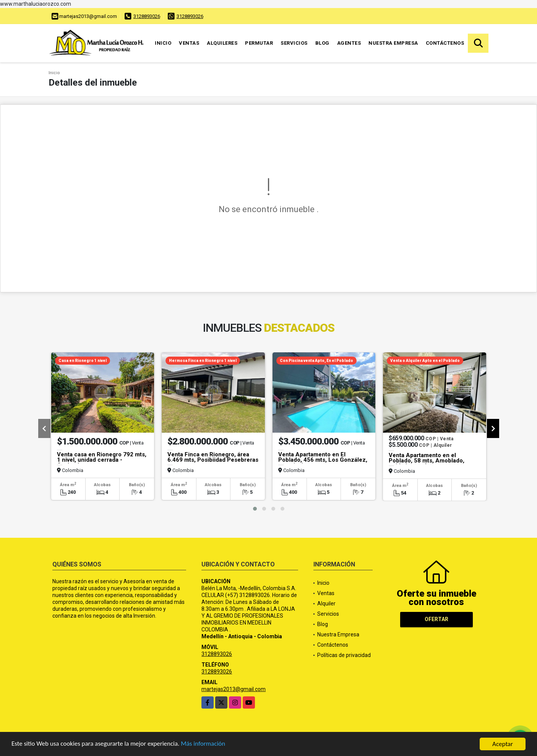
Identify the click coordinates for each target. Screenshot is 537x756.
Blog (322, 43)
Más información (204, 745)
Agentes (349, 43)
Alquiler (326, 604)
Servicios (294, 43)
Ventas (189, 43)
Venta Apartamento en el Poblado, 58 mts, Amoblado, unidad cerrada (427, 461)
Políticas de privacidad (344, 655)
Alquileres (222, 43)
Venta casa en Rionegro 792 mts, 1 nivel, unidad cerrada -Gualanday (102, 460)
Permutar (259, 43)
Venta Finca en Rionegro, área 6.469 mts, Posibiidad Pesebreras (213, 457)
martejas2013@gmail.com (234, 689)
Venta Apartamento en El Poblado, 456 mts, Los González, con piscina (323, 460)
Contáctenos (445, 43)
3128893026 (147, 16)
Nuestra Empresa (393, 43)
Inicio (163, 43)
